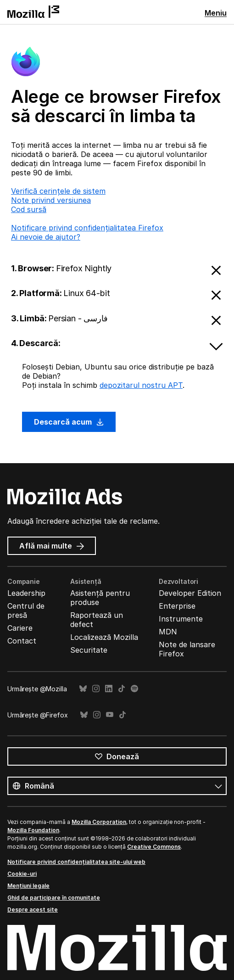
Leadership (26, 593)
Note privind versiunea (51, 200)
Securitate (89, 650)
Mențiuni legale (28, 886)
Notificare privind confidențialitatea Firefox (87, 228)
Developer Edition (190, 593)
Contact (22, 641)
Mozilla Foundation (33, 830)
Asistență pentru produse (100, 598)
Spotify (134, 689)
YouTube (110, 715)
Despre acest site (33, 910)
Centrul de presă (26, 610)
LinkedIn (109, 689)
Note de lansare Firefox (187, 649)
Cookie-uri (22, 874)
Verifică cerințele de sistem (58, 191)
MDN (168, 632)
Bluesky (83, 689)
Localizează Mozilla (104, 637)
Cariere (20, 628)
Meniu (216, 13)
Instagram (96, 689)
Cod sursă (29, 209)
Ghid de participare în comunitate (54, 898)
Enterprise (177, 606)
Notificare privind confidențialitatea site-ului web (76, 862)
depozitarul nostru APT (141, 385)
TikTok (122, 689)
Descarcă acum (69, 422)
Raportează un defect (97, 620)
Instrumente (181, 619)
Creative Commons (154, 847)
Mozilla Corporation (99, 822)
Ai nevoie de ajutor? (46, 237)
